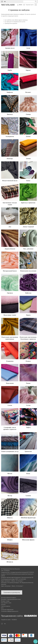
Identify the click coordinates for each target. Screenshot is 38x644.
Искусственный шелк (10, 181)
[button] (36, 642)
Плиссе (28, 361)
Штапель (10, 562)
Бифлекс (10, 92)
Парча (28, 315)
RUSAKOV (14, 620)
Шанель (10, 518)
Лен (10, 227)
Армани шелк (10, 48)
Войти (21, 5)
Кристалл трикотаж (28, 203)
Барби (10, 70)
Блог (2, 608)
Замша (28, 158)
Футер (10, 495)
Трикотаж (28, 451)
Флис (28, 473)
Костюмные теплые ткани (10, 204)
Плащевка (10, 361)
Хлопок (28, 495)
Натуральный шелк (10, 271)
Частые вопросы (6, 606)
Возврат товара (5, 601)
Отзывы (3, 604)
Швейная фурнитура (28, 518)
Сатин (10, 405)
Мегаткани (8, 5)
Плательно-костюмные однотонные (10, 338)
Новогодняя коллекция (28, 271)
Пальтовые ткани (10, 315)
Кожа (28, 181)
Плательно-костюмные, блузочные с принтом (28, 338)
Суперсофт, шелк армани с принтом (10, 428)
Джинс (28, 136)
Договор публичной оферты (9, 598)
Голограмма (10, 136)
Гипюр (28, 114)
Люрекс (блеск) (10, 249)
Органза (10, 293)
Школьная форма (28, 540)
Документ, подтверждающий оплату (11, 599)
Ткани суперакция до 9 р (10, 451)
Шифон (10, 540)
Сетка (28, 405)
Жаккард (10, 158)
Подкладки (10, 383)
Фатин (10, 473)
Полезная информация (7, 610)
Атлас (28, 48)
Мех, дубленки (28, 249)
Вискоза (10, 114)
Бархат (28, 70)
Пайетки (28, 293)
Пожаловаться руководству (12, 592)
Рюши (28, 383)
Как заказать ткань (6, 603)
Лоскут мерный (28, 227)
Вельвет (28, 92)
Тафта (28, 427)
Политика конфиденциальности (10, 611)
